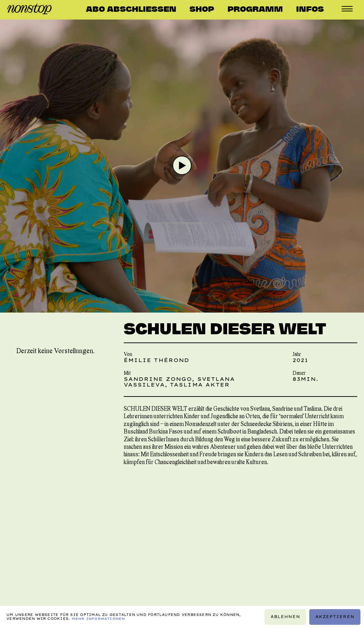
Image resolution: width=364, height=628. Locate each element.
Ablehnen (285, 617)
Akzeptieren (335, 617)
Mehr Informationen (98, 619)
